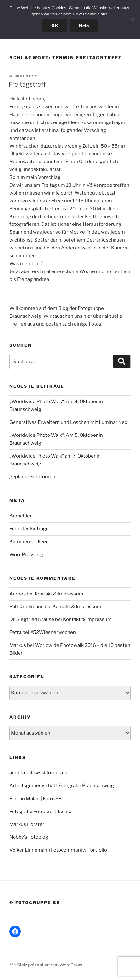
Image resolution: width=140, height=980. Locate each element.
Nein (84, 26)
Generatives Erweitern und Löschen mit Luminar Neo (68, 422)
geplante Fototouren (32, 477)
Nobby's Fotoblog (29, 837)
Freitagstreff (27, 84)
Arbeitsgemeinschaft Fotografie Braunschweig (62, 786)
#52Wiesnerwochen (53, 632)
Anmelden (21, 516)
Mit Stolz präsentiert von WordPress (46, 965)
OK (55, 26)
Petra (15, 632)
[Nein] (132, 20)
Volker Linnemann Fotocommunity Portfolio (58, 850)
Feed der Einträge (29, 529)
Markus (18, 645)
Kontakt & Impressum (59, 594)
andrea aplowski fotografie (39, 773)
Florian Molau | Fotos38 (36, 799)
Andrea (18, 594)
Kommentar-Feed (29, 542)
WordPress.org (26, 555)
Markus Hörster (27, 824)
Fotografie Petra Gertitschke (41, 812)
